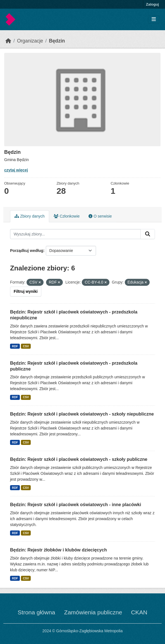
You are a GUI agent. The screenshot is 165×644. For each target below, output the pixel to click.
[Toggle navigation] (154, 19)
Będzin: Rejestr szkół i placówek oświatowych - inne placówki (76, 505)
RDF (15, 346)
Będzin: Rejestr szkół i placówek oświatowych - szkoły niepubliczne (82, 414)
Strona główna (36, 612)
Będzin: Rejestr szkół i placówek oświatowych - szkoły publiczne (79, 459)
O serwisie (100, 216)
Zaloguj (152, 4)
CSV (26, 346)
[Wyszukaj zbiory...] (75, 234)
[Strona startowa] (8, 41)
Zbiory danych (30, 216)
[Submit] (148, 234)
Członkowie (67, 216)
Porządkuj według (27, 251)
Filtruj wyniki (26, 291)
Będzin (57, 41)
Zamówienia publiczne (93, 612)
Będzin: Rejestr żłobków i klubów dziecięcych (58, 550)
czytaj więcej (16, 170)
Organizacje (30, 41)
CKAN (139, 612)
